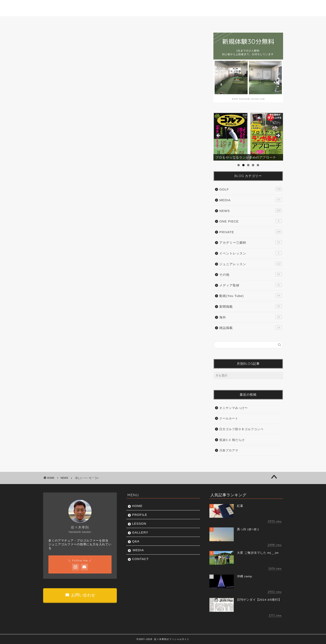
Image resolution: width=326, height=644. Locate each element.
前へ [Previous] (219, 136)
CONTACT (265, 22)
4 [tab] (253, 165)
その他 (250, 274)
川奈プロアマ (229, 450)
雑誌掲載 (250, 327)
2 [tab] (243, 165)
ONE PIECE (250, 221)
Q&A (198, 22)
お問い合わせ (80, 595)
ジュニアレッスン (250, 264)
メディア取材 (250, 285)
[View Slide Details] (248, 137)
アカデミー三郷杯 (250, 242)
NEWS (55, 41)
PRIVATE (250, 232)
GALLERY (164, 22)
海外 (250, 317)
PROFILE (94, 22)
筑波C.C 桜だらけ (232, 440)
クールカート (229, 418)
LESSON (129, 22)
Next (278, 136)
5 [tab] (258, 165)
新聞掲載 (250, 306)
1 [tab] (239, 165)
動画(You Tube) (250, 295)
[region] (248, 137)
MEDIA (230, 22)
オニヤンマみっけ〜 (234, 408)
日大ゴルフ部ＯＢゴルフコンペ (241, 429)
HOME (59, 22)
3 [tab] (248, 165)
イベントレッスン (250, 253)
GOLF (250, 189)
